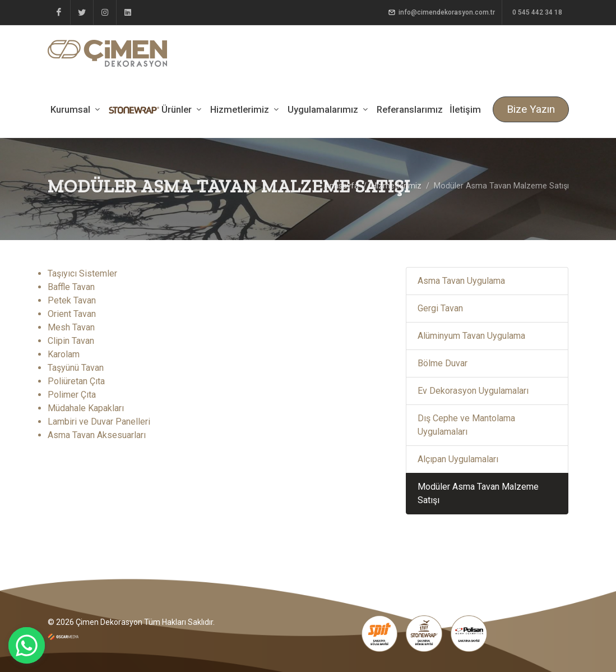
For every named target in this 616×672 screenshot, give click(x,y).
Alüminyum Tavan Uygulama (471, 336)
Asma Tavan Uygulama (461, 281)
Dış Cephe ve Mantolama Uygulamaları (466, 425)
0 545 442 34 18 (536, 12)
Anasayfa (341, 186)
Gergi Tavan (440, 308)
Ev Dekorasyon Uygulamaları (473, 391)
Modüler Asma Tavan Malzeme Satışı (478, 493)
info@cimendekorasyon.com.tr (442, 12)
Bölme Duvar (443, 363)
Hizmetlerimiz (396, 186)
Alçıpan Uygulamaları (458, 459)
